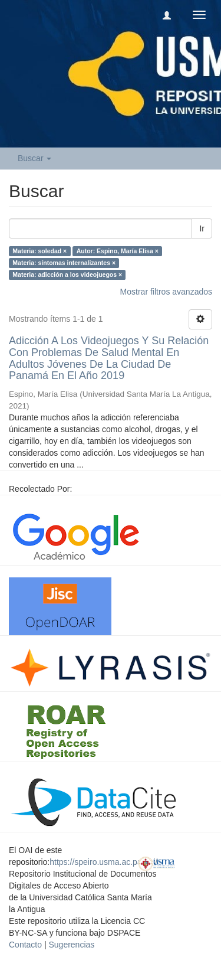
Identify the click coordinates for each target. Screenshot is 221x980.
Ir (202, 228)
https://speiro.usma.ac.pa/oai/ (103, 862)
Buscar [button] (34, 158)
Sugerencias (71, 945)
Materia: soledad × (39, 251)
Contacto (25, 945)
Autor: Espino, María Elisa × (118, 251)
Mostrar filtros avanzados (166, 292)
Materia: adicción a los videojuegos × (67, 275)
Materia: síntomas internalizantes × (64, 263)
